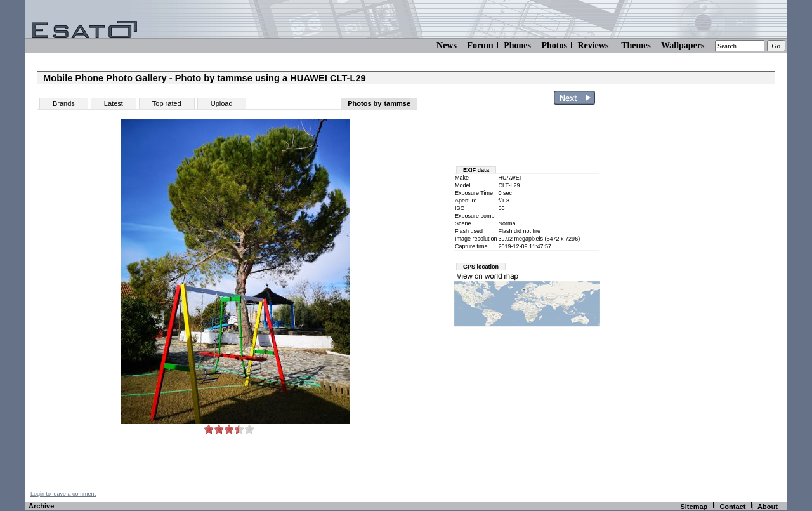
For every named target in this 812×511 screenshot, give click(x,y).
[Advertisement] (712, 300)
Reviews (593, 45)
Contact (732, 507)
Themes (636, 45)
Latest (114, 103)
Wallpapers (683, 45)
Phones (517, 45)
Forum (480, 45)
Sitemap (694, 507)
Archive (41, 506)
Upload (222, 103)
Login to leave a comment (63, 494)
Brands (64, 103)
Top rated (167, 103)
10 (249, 429)
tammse (397, 103)
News (447, 45)
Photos (554, 45)
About (768, 507)
